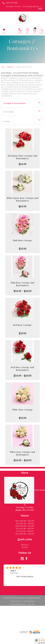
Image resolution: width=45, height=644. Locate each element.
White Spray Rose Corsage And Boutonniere (22, 199)
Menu (4, 33)
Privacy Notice (29, 601)
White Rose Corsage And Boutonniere (22, 453)
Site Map (31, 604)
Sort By (7, 121)
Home (3, 67)
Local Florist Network (18, 604)
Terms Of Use (16, 601)
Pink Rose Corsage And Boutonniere (22, 284)
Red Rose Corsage (22, 325)
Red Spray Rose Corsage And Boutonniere (22, 157)
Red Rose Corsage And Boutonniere (22, 369)
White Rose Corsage (23, 410)
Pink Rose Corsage (22, 240)
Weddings (10, 67)
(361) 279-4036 (12, 3)
